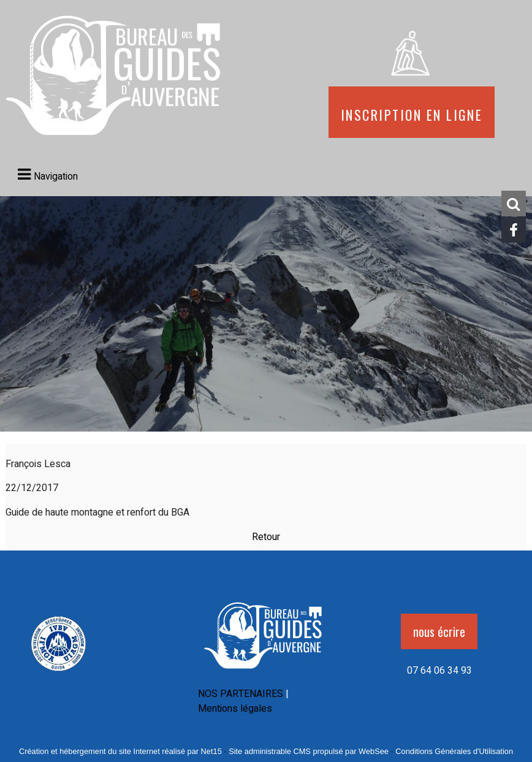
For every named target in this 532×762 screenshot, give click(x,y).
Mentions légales (235, 709)
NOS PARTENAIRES (241, 694)
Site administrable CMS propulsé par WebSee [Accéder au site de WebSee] (309, 751)
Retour (266, 537)
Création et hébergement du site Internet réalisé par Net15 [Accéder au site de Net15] (120, 751)
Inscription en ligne (412, 112)
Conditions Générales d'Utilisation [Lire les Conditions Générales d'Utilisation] (454, 751)
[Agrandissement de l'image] (59, 673)
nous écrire (439, 631)
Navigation (56, 177)
